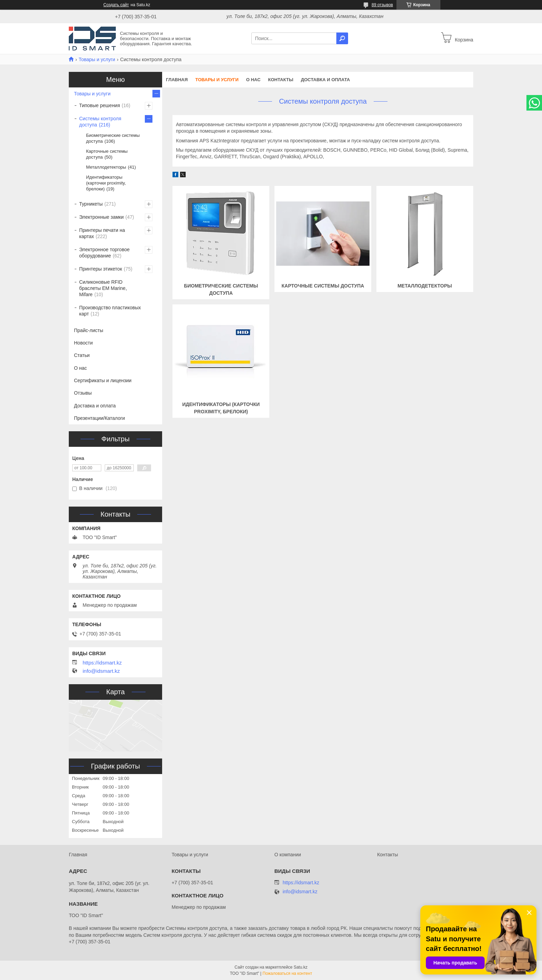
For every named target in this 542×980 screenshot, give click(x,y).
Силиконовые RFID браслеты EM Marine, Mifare (103, 288)
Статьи (82, 355)
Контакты (281, 80)
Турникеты (91, 204)
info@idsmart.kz (101, 671)
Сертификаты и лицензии (103, 380)
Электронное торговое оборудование (104, 253)
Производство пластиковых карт (110, 311)
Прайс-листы (89, 330)
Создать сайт (116, 5)
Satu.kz (300, 967)
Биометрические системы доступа (113, 138)
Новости (83, 343)
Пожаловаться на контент (287, 973)
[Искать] (342, 38)
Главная (177, 80)
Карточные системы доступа (323, 286)
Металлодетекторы (425, 286)
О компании (288, 855)
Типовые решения (100, 105)
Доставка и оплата (325, 80)
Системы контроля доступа (100, 122)
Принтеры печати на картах (102, 233)
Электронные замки (101, 217)
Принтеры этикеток (101, 269)
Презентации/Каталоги (99, 418)
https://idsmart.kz (102, 663)
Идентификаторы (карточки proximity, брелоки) (106, 183)
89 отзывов (382, 5)
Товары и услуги (97, 59)
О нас (253, 80)
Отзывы (83, 393)
